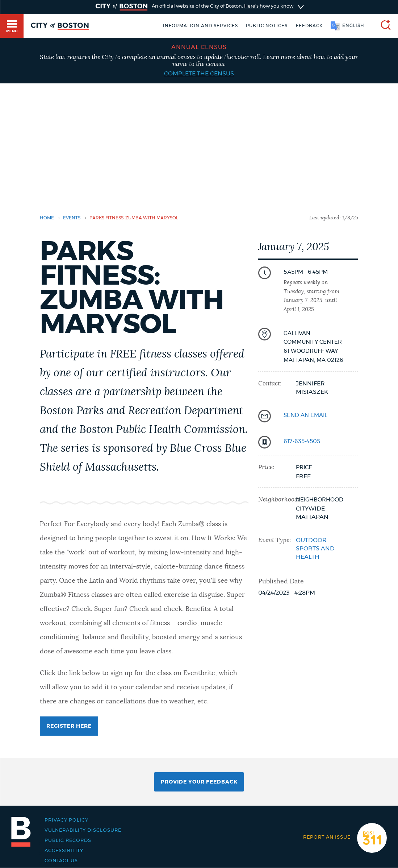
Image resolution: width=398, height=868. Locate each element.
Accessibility (64, 851)
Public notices (267, 26)
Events (72, 218)
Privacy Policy (66, 820)
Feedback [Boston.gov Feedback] (309, 26)
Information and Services (200, 26)
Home (47, 218)
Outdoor (311, 540)
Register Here (69, 726)
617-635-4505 (302, 441)
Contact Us (61, 861)
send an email (305, 415)
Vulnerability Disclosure (83, 830)
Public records (68, 840)
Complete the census (199, 74)
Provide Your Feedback (199, 782)
